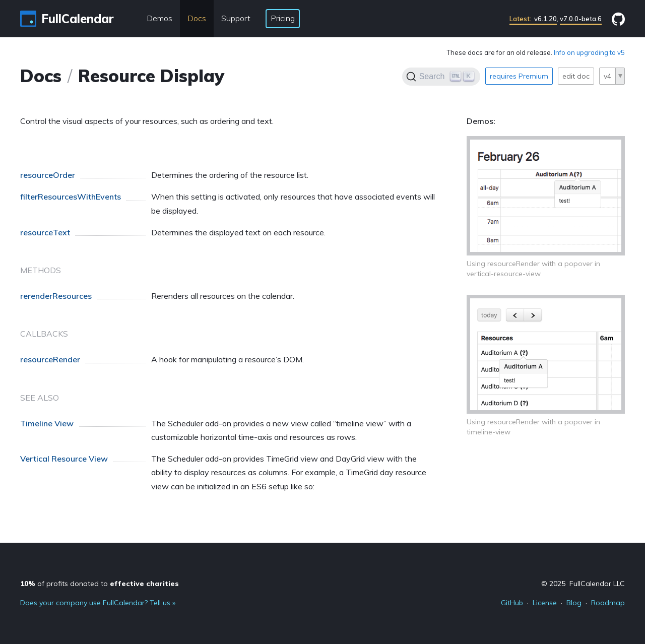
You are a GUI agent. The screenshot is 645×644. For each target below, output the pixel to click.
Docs (197, 18)
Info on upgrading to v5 (589, 52)
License (545, 603)
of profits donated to (100, 584)
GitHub (512, 603)
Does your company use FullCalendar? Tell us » (98, 603)
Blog (574, 603)
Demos (159, 18)
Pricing (283, 18)
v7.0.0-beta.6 (581, 19)
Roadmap (608, 603)
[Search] (441, 77)
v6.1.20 (533, 19)
